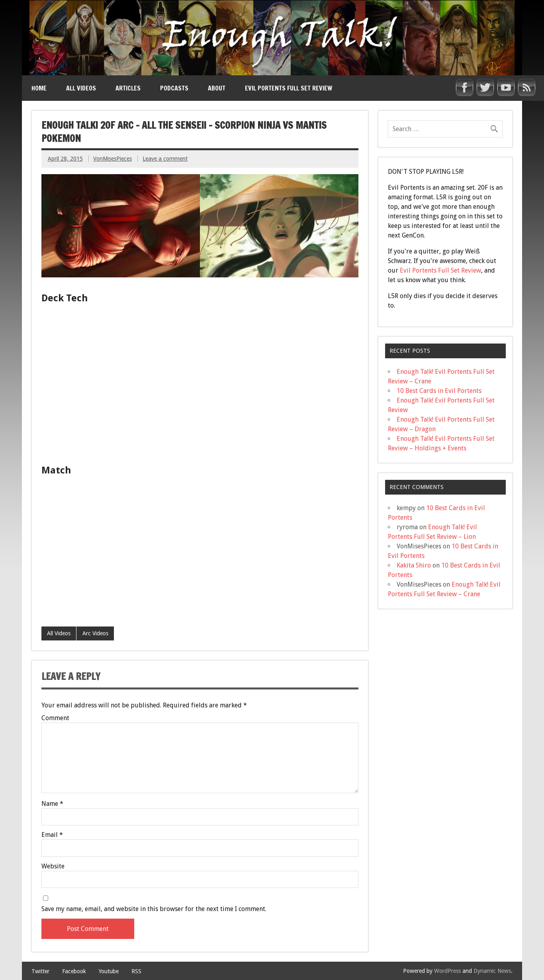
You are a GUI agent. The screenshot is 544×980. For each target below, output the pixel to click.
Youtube (109, 971)
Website (53, 866)
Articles (128, 88)
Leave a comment (165, 159)
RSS (136, 971)
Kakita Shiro (414, 565)
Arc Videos (95, 633)
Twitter (40, 971)
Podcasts (174, 88)
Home (39, 88)
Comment (55, 718)
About (217, 88)
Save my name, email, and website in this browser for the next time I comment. (154, 909)
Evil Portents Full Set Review (289, 88)
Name (52, 804)
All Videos (81, 88)
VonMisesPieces (113, 159)
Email (52, 835)
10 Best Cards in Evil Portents (439, 391)
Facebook (74, 971)
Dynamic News (492, 971)
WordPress (447, 971)
